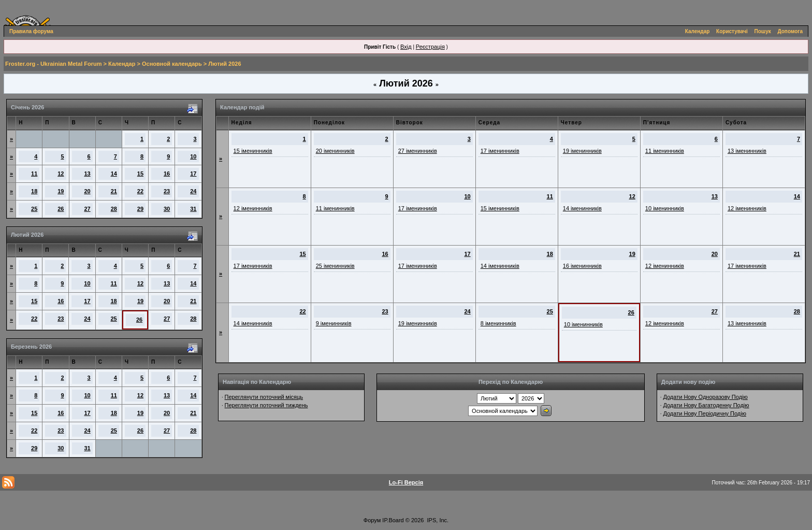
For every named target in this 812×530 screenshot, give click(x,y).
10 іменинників (665, 208)
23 (167, 191)
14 (114, 174)
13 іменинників (747, 151)
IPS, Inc (437, 520)
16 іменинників (582, 266)
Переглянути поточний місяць (264, 397)
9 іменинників (334, 323)
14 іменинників (582, 208)
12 (61, 174)
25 (34, 209)
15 (140, 174)
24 (193, 191)
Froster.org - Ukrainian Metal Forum (53, 64)
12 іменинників (253, 208)
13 (87, 174)
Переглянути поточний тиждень (266, 405)
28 (114, 209)
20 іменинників (335, 151)
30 (167, 209)
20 (87, 191)
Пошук (763, 31)
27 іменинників (418, 151)
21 (114, 191)
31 (193, 209)
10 (193, 156)
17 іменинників (500, 151)
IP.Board (393, 520)
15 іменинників (253, 151)
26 (61, 209)
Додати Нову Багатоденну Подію (706, 405)
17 (193, 174)
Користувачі (732, 31)
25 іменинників (335, 266)
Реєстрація (430, 47)
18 (34, 191)
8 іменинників (498, 323)
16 (167, 174)
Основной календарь (172, 64)
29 (140, 209)
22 (140, 191)
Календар (698, 31)
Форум (372, 520)
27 (87, 209)
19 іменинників (582, 151)
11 (34, 174)
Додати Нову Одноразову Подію (705, 397)
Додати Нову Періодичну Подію (704, 413)
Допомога (790, 31)
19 (61, 191)
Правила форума (31, 31)
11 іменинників (665, 151)
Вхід (406, 47)
